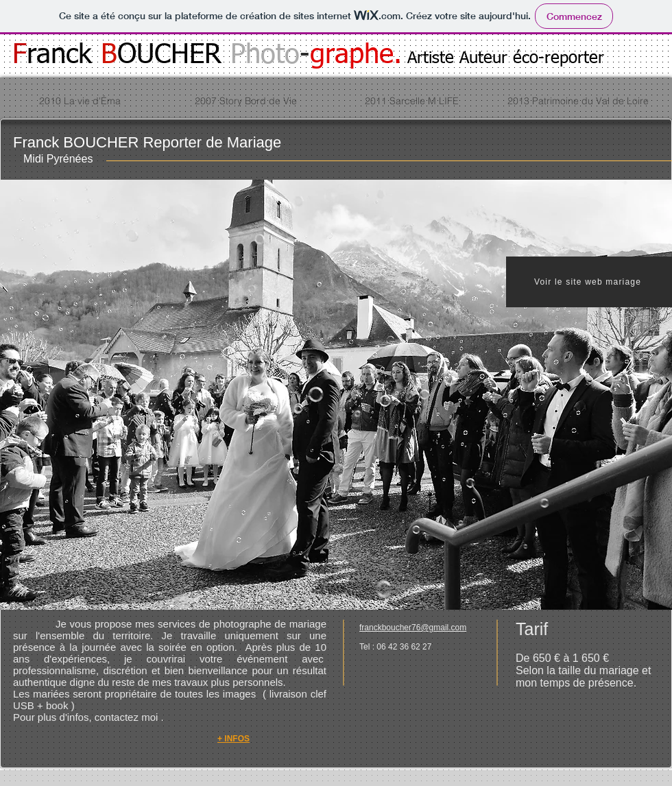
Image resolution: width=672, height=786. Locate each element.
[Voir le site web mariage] (589, 282)
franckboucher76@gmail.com (413, 628)
